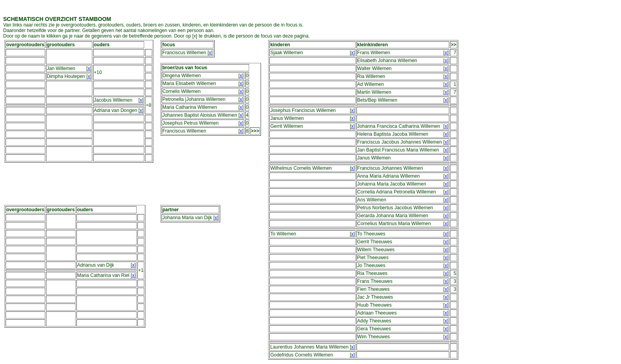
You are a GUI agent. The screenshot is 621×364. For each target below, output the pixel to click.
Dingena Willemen (182, 76)
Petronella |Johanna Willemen (194, 99)
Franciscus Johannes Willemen (390, 168)
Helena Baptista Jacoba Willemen (393, 134)
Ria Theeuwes (372, 273)
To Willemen (283, 234)
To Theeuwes (371, 234)
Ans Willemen (372, 200)
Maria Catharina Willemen (190, 107)
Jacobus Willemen (113, 100)
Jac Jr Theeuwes (375, 297)
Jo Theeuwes (371, 265)
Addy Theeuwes (374, 321)
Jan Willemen (61, 68)
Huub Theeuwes (374, 305)
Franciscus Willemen (184, 53)
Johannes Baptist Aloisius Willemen (200, 115)
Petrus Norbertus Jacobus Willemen (395, 208)
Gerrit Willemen (287, 126)
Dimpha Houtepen (66, 76)
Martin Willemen (374, 92)
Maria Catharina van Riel (103, 275)
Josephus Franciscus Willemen (303, 110)
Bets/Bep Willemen (377, 100)
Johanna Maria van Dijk (187, 218)
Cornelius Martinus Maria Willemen (394, 224)
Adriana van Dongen (115, 110)
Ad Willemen (371, 84)
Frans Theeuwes (375, 281)
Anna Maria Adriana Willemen (389, 176)
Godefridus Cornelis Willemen (302, 355)
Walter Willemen (374, 68)
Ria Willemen (371, 76)
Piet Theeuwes (373, 258)
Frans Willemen (374, 53)
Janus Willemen (287, 118)
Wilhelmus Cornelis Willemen (301, 168)
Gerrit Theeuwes (375, 242)
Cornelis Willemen (182, 91)
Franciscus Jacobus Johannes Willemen (400, 142)
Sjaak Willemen (287, 53)
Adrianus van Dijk (96, 265)
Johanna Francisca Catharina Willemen (399, 126)
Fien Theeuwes (373, 289)
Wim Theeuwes (373, 337)
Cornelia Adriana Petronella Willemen (397, 192)
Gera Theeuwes (374, 329)
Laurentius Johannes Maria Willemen (309, 347)
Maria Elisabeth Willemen (189, 83)
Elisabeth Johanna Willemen (387, 61)
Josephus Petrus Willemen (190, 123)
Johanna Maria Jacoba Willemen (392, 184)
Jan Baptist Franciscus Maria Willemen (398, 150)
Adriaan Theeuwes (377, 313)
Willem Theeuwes (376, 250)
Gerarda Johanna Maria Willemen (393, 216)
